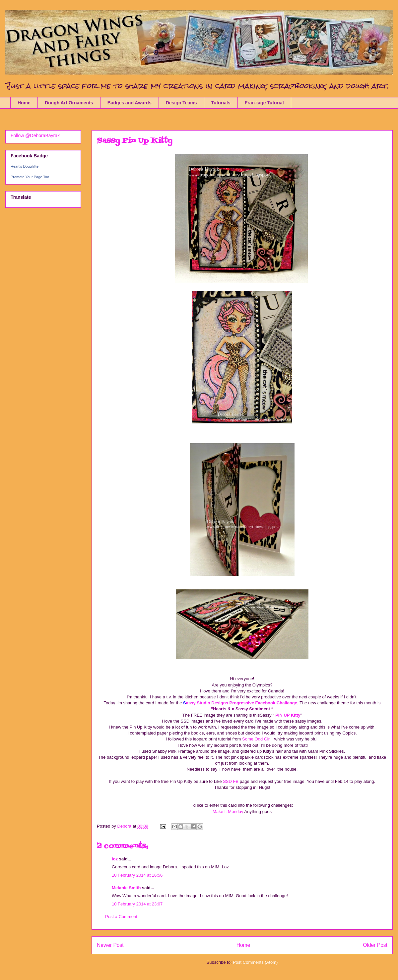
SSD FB (231, 781)
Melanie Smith (126, 888)
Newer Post (110, 945)
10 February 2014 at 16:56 (137, 875)
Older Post (375, 945)
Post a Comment (121, 917)
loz (115, 859)
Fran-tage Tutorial (264, 103)
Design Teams (181, 103)
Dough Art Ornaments (69, 103)
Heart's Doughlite (25, 166)
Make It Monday (228, 812)
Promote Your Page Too (30, 177)
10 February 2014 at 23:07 (137, 904)
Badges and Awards (130, 103)
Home (24, 103)
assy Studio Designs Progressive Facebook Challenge (242, 703)
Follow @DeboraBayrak (35, 136)
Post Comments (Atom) (255, 962)
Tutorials (221, 103)
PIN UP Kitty (287, 715)
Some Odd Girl (258, 739)
